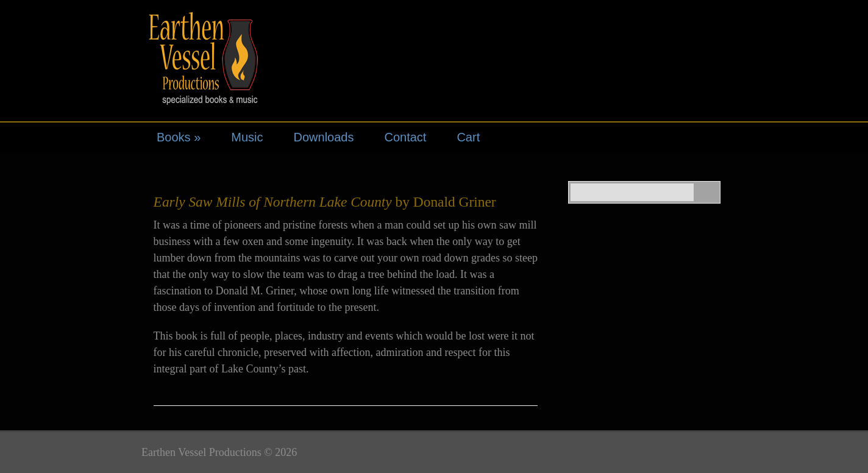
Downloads (324, 137)
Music (247, 137)
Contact (405, 137)
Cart (468, 137)
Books (179, 137)
